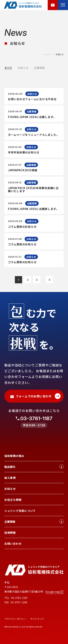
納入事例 (10, 478)
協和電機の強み (14, 456)
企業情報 (34, 521)
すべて (8, 68)
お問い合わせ (13, 544)
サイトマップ (37, 619)
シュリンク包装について (20, 511)
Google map (54, 592)
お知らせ (60, 54)
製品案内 (34, 467)
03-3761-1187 (36, 418)
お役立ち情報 (13, 500)
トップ (47, 54)
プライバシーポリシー (15, 619)
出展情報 (39, 68)
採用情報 (10, 533)
